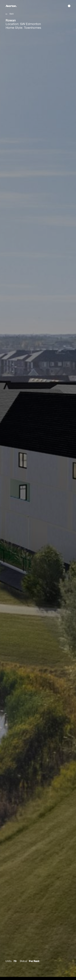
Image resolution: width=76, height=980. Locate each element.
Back (12, 14)
